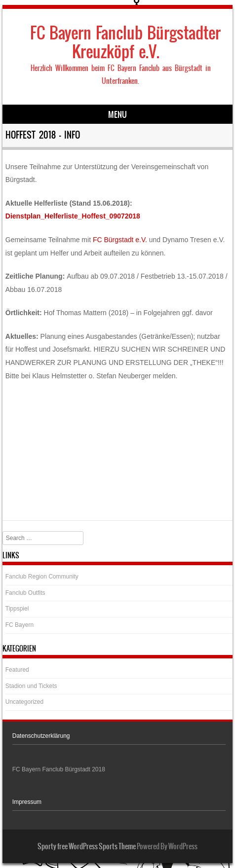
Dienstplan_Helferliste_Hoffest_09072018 (73, 216)
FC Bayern (20, 625)
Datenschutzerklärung (41, 736)
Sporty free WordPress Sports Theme (87, 846)
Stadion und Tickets (31, 686)
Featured (17, 670)
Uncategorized (24, 702)
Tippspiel (17, 609)
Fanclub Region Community (42, 577)
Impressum (27, 802)
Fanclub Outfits (25, 593)
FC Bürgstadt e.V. (120, 240)
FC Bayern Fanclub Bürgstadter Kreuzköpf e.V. (125, 42)
